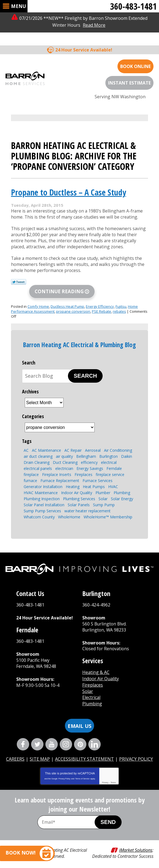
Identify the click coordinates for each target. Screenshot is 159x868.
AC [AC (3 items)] (26, 445)
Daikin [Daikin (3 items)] (127, 451)
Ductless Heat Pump (67, 301)
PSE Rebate (102, 306)
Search (85, 371)
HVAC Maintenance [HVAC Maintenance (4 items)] (41, 488)
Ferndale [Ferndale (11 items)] (114, 463)
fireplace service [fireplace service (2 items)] (110, 470)
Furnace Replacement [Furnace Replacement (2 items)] (60, 476)
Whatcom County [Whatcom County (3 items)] (39, 512)
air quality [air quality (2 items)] (64, 451)
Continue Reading (59, 286)
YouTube (52, 739)
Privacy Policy (64, 773)
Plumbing (92, 699)
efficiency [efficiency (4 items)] (89, 457)
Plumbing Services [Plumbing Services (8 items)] (79, 494)
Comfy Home (38, 301)
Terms (113, 777)
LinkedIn (94, 739)
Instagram (66, 739)
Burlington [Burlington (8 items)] (109, 451)
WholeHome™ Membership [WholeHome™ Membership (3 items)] (108, 512)
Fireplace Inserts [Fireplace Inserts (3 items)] (57, 470)
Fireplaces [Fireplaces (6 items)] (83, 470)
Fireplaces (93, 680)
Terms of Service (82, 773)
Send (108, 817)
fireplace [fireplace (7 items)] (31, 470)
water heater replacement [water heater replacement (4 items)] (87, 506)
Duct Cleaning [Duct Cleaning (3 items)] (65, 457)
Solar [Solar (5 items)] (103, 494)
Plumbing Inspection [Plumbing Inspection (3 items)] (42, 494)
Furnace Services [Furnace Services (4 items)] (98, 476)
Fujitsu (121, 301)
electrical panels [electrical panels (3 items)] (38, 463)
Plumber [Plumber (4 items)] (103, 488)
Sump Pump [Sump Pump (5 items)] (104, 500)
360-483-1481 (133, 6)
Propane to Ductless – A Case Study (68, 179)
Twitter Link (19, 277)
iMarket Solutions (136, 845)
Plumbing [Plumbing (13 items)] (122, 488)
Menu (18, 6)
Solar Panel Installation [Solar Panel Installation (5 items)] (44, 500)
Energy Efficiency (100, 301)
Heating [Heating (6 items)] (73, 482)
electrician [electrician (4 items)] (64, 463)
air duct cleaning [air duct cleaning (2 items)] (38, 451)
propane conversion (73, 306)
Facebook (23, 739)
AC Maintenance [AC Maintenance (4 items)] (46, 445)
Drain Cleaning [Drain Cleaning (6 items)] (37, 457)
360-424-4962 (96, 600)
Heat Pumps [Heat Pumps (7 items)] (94, 482)
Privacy (105, 777)
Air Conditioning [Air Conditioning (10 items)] (118, 445)
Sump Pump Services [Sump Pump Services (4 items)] (42, 506)
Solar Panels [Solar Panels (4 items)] (79, 500)
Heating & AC (96, 668)
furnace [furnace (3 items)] (30, 476)
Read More (94, 25)
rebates (119, 306)
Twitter (37, 739)
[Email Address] (72, 817)
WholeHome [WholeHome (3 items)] (69, 512)
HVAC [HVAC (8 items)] (113, 482)
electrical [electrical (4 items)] (109, 457)
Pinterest (80, 739)
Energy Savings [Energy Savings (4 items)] (90, 463)
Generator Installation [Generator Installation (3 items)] (43, 482)
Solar (88, 686)
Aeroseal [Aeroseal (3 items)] (93, 445)
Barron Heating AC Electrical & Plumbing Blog (79, 340)
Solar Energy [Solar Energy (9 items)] (122, 494)
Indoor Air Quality (101, 674)
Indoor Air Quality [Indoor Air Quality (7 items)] (77, 488)
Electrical (91, 693)
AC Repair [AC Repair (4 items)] (73, 445)
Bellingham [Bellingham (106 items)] (86, 451)
